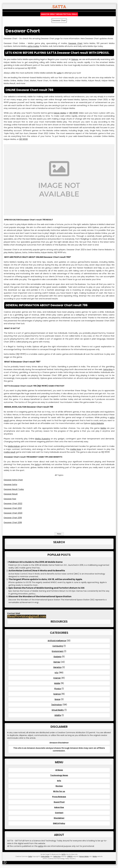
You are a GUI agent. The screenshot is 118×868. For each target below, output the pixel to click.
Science (57, 694)
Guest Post (59, 802)
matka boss (76, 449)
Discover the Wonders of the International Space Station (40, 597)
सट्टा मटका (74, 113)
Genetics (57, 667)
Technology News (59, 775)
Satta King (108, 369)
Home (59, 534)
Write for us (59, 791)
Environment (58, 651)
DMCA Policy (59, 823)
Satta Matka (45, 856)
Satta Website (97, 423)
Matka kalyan (14, 446)
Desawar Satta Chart (13, 480)
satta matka (33, 46)
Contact (59, 813)
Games (57, 662)
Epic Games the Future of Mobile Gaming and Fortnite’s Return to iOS (46, 588)
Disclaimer (59, 818)
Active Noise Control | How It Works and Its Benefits (37, 571)
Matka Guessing (42, 439)
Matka (103, 428)
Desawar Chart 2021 (13, 508)
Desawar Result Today (14, 489)
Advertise (59, 807)
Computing (58, 646)
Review (59, 786)
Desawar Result (11, 494)
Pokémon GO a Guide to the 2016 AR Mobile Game (36, 562)
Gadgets (57, 657)
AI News (59, 770)
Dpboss (75, 59)
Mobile (57, 683)
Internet (57, 678)
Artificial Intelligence (57, 641)
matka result (10, 452)
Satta (37, 464)
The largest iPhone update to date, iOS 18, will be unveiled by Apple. (45, 579)
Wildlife (58, 715)
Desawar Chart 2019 (13, 518)
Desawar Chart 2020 (13, 513)
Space (57, 699)
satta (59, 73)
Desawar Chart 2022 (13, 503)
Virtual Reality (58, 710)
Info (56, 673)
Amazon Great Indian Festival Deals (59, 14)
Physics (58, 689)
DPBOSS (70, 856)
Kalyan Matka (60, 113)
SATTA (64, 854)
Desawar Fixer (10, 499)
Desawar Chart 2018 (13, 522)
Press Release (59, 797)
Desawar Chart (75, 43)
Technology (57, 705)
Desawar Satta (10, 484)
